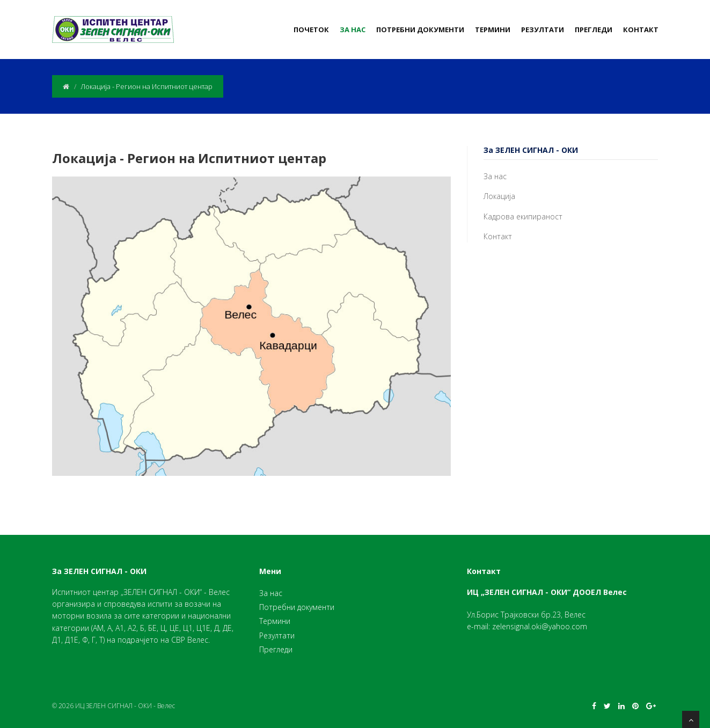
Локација (499, 196)
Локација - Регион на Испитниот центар (189, 158)
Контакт (641, 30)
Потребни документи (420, 30)
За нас (353, 30)
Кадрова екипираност (523, 216)
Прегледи (594, 30)
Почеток (311, 30)
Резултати (543, 30)
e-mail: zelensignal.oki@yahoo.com (527, 626)
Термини (493, 30)
